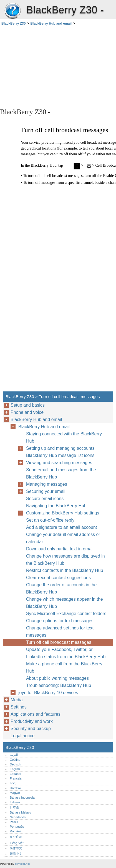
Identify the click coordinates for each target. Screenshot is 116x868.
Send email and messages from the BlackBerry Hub (61, 473)
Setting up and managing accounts (60, 448)
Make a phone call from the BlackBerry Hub (64, 667)
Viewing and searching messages (59, 463)
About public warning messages (57, 678)
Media (17, 700)
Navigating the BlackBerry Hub (56, 506)
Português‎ (17, 827)
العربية (14, 755)
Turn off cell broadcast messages (59, 642)
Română (16, 831)
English (15, 769)
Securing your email (46, 491)
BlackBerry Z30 (12, 11)
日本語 (14, 807)
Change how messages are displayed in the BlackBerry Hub (65, 560)
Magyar (15, 793)
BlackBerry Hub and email (51, 23)
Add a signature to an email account (61, 527)
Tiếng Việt (17, 843)
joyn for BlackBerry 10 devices (48, 693)
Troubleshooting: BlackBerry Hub (59, 685)
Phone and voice (27, 412)
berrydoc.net (22, 864)
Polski (14, 822)
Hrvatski (15, 788)
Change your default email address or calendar (63, 538)
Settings (19, 707)
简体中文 (16, 848)
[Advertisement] (58, 66)
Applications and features (36, 714)
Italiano (15, 802)
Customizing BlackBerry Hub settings (63, 513)
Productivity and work (32, 721)
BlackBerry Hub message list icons (60, 455)
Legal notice (22, 736)
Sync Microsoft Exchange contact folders (66, 614)
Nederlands (18, 817)
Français (16, 778)
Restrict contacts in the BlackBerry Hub (65, 570)
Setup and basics (28, 405)
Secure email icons (45, 499)
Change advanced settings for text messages (60, 632)
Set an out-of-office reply (50, 520)
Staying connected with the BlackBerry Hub (64, 437)
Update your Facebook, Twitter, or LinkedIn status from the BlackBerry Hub (66, 653)
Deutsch (15, 764)
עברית (14, 783)
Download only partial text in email (60, 549)
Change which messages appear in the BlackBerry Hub (65, 603)
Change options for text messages (60, 621)
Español (15, 774)
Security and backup (31, 729)
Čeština (15, 760)
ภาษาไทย (16, 837)
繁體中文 (16, 854)
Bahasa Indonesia (22, 798)
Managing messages (47, 484)
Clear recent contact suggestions (58, 578)
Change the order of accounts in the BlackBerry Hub (61, 588)
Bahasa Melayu (20, 812)
